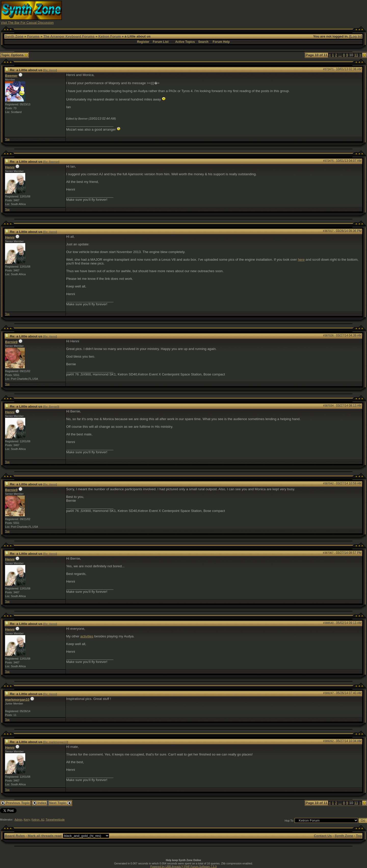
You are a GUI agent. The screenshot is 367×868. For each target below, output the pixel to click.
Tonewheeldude (55, 820)
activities (87, 636)
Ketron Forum (110, 36)
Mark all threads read (45, 836)
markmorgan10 (17, 700)
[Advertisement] (273, 12)
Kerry (27, 820)
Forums (33, 36)
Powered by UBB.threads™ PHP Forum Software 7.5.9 (183, 866)
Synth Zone (14, 36)
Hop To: (289, 821)
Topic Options (14, 55)
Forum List (161, 42)
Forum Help (221, 42)
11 (356, 55)
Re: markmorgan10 (56, 742)
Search (203, 42)
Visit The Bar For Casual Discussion (27, 23)
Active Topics (185, 42)
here (301, 260)
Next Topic (60, 803)
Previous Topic (15, 803)
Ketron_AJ (38, 820)
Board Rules (15, 836)
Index (40, 803)
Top (7, 139)
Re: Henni (50, 70)
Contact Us (323, 836)
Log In (356, 36)
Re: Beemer (51, 162)
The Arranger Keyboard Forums (69, 36)
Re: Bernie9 (51, 407)
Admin (18, 820)
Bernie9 (11, 342)
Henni (10, 167)
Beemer (11, 76)
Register (143, 42)
